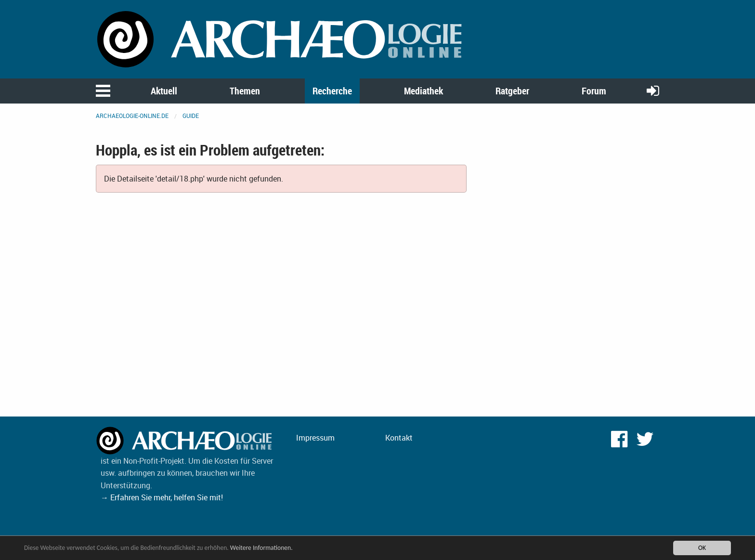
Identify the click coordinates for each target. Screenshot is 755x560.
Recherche (332, 91)
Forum (594, 91)
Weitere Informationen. (261, 548)
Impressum (315, 438)
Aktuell (164, 91)
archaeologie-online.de (132, 116)
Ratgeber (512, 91)
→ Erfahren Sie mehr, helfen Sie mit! (162, 497)
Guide (191, 116)
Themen (245, 91)
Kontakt (399, 438)
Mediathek (423, 91)
